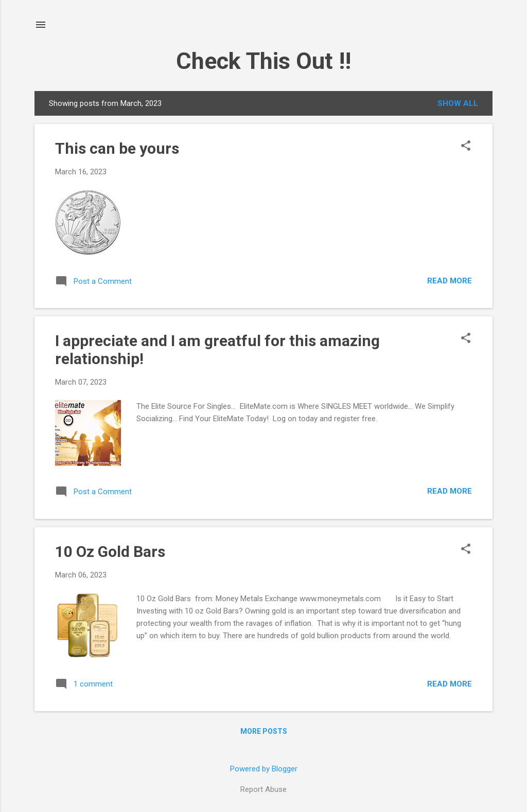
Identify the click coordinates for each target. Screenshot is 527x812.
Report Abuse (263, 789)
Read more (450, 281)
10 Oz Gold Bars (110, 552)
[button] (466, 147)
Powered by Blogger (264, 769)
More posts (264, 731)
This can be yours (117, 148)
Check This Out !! (263, 61)
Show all (458, 103)
